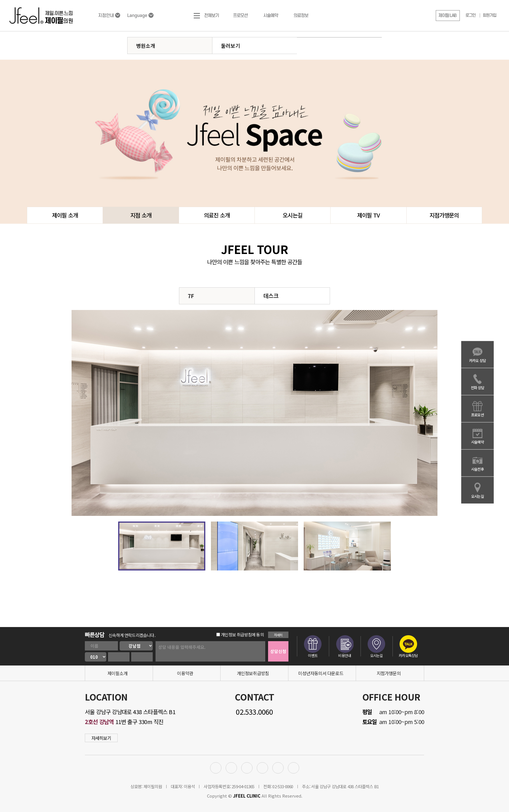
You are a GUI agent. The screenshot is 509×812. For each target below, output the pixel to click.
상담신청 (278, 651)
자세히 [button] (278, 635)
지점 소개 (141, 215)
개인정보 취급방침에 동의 (240, 635)
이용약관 (185, 673)
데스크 (271, 296)
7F (191, 296)
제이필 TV (368, 215)
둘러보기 (230, 46)
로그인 (471, 15)
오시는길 (293, 215)
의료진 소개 (217, 215)
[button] (448, 16)
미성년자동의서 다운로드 (321, 673)
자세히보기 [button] (101, 738)
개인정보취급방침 (253, 673)
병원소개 (146, 46)
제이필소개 (117, 673)
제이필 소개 (65, 215)
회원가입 (489, 15)
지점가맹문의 (444, 215)
